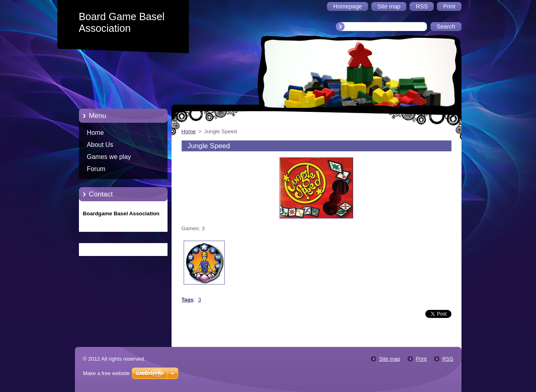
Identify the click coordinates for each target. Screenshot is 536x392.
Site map (389, 359)
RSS (448, 359)
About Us (100, 145)
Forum (96, 169)
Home (95, 133)
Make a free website (106, 373)
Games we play (109, 157)
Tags (188, 300)
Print (421, 359)
